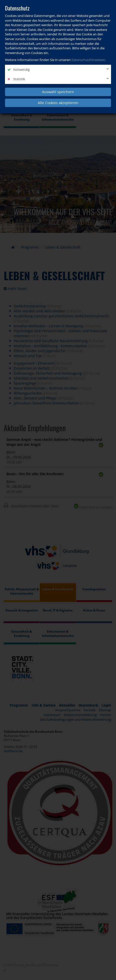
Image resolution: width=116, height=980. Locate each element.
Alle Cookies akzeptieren (58, 103)
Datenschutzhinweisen (88, 60)
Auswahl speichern (58, 92)
